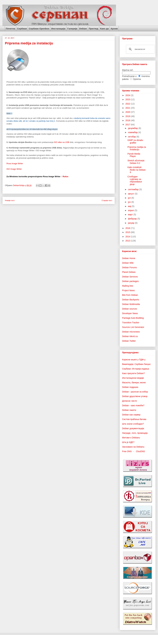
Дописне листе (129, 401)
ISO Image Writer (14, 169)
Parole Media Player (134, 155)
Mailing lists (128, 286)
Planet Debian (129, 272)
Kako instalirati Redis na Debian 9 (137, 170)
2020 (128, 112)
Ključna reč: (128, 70)
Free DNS (127, 451)
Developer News (130, 313)
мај (130, 206)
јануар (131, 223)
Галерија (72, 29)
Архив (114, 29)
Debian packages (130, 281)
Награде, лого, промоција (135, 433)
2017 (128, 125)
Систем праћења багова (134, 419)
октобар (132, 137)
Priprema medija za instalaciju (137, 148)
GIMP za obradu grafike (135, 141)
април (131, 210)
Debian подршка (130, 387)
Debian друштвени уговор (135, 396)
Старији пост (107, 200)
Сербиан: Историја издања (136, 369)
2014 (128, 237)
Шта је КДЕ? (128, 442)
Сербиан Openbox (39, 29)
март (131, 215)
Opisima (137, 79)
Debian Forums (129, 267)
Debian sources (130, 309)
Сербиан (22, 29)
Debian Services (130, 277)
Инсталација (58, 29)
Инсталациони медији (133, 378)
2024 (128, 95)
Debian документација (133, 428)
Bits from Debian (130, 295)
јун (130, 202)
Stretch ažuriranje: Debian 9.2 (136, 162)
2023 (128, 99)
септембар (134, 189)
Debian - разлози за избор (135, 392)
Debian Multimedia (131, 304)
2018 (128, 120)
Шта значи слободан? (133, 424)
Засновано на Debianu (133, 447)
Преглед (93, 29)
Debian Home (129, 258)
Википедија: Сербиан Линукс (136, 364)
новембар (133, 132)
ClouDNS (140, 451)
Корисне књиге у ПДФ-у (134, 360)
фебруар (133, 219)
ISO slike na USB (62, 142)
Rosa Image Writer (15, 163)
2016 (128, 228)
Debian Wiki (128, 263)
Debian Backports (131, 300)
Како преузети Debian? (133, 373)
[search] (140, 49)
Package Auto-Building (133, 318)
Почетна (11, 29)
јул (130, 198)
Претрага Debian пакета (135, 64)
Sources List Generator (133, 327)
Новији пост (10, 200)
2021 (128, 108)
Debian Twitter (129, 341)
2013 (128, 241)
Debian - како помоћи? (133, 405)
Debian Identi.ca (130, 336)
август (131, 194)
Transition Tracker (131, 323)
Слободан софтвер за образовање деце (135, 180)
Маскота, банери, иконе (134, 383)
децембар (133, 128)
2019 (128, 116)
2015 (128, 232)
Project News (128, 290)
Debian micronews (131, 332)
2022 (128, 104)
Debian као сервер (131, 415)
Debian (83, 29)
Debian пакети (129, 410)
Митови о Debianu (131, 438)
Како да (104, 29)
